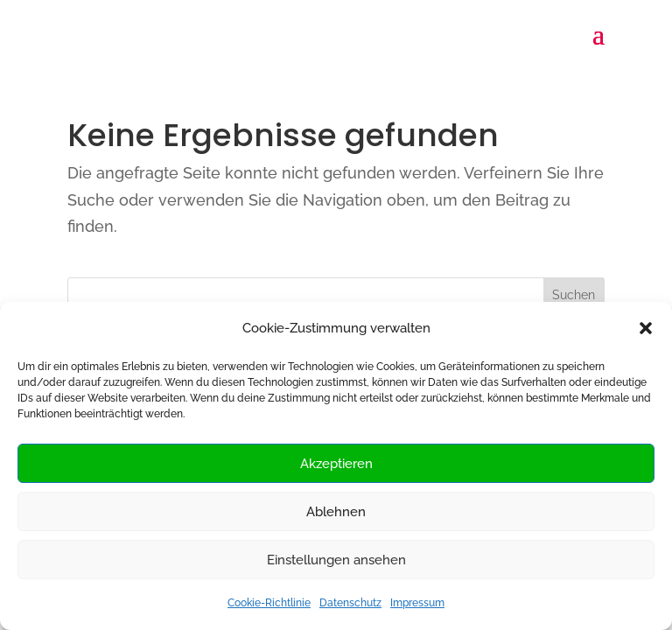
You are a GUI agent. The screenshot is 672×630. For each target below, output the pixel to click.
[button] (646, 328)
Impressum (417, 603)
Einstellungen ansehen (336, 560)
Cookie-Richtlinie (269, 603)
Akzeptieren (336, 464)
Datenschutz (350, 603)
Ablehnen (336, 512)
